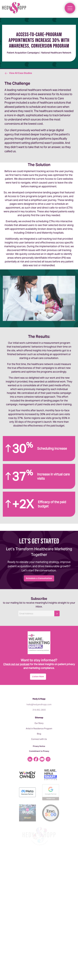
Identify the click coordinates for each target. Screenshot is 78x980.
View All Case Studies (18, 73)
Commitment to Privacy (39, 751)
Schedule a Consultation (39, 578)
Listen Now (38, 677)
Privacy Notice (39, 746)
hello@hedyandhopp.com (39, 704)
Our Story (39, 723)
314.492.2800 (39, 710)
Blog (39, 734)
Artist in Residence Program (39, 728)
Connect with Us (39, 739)
